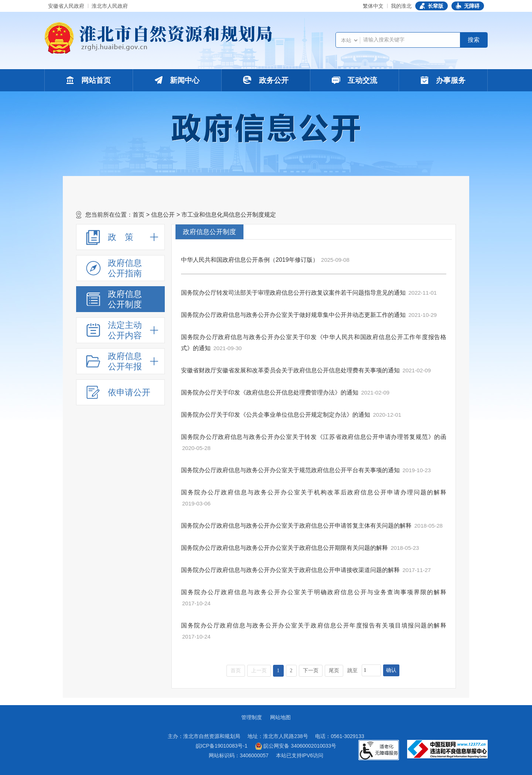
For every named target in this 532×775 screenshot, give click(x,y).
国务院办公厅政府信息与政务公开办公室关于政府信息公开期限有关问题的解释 (284, 548)
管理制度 (252, 717)
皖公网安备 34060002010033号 (296, 746)
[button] (432, 6)
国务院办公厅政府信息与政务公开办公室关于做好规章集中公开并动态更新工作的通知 (293, 315)
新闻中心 (177, 80)
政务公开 (266, 80)
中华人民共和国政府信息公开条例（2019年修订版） (250, 260)
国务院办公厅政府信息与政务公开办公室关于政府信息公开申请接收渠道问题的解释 (290, 570)
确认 (391, 670)
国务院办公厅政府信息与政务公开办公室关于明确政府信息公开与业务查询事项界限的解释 (314, 592)
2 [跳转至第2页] (291, 671)
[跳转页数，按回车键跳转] (371, 670)
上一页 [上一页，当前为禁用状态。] (259, 671)
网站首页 (89, 80)
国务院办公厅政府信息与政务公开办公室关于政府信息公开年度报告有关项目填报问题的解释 (314, 625)
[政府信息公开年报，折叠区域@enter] (120, 361)
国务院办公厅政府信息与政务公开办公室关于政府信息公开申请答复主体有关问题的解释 (296, 526)
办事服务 (443, 80)
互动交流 (355, 80)
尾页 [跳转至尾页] (334, 671)
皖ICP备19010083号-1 (222, 746)
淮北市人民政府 (110, 6)
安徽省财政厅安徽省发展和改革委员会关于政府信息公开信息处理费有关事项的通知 (290, 370)
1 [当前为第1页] (278, 671)
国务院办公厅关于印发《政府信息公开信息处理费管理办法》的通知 (270, 392)
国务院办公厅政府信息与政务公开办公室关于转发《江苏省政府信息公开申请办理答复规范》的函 (314, 437)
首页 (139, 215)
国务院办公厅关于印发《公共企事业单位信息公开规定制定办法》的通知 (276, 415)
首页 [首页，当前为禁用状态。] (236, 671)
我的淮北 (401, 6)
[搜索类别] (349, 40)
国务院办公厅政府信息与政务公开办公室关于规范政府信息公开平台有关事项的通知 (290, 470)
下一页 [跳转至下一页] (311, 671)
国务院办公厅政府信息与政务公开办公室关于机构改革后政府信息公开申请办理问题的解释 (314, 492)
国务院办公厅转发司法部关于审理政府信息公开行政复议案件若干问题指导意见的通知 (293, 293)
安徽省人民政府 (66, 6)
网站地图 (280, 717)
